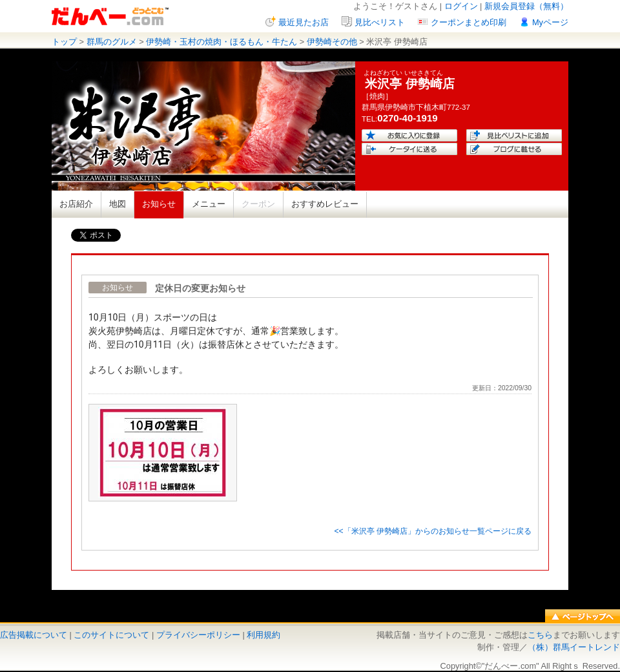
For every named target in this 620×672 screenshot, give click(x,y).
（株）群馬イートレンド (574, 647)
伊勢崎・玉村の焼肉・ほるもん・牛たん (222, 42)
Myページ (550, 22)
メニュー (209, 204)
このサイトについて (111, 635)
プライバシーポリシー (198, 635)
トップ (64, 42)
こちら (540, 635)
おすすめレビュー (325, 204)
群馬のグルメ (112, 42)
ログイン (461, 6)
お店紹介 (76, 204)
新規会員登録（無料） (526, 6)
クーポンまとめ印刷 (469, 22)
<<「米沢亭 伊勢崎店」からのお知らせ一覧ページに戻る (433, 531)
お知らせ (159, 204)
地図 (118, 204)
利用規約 (263, 635)
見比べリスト (380, 22)
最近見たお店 (304, 22)
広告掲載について (34, 635)
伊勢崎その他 (332, 42)
